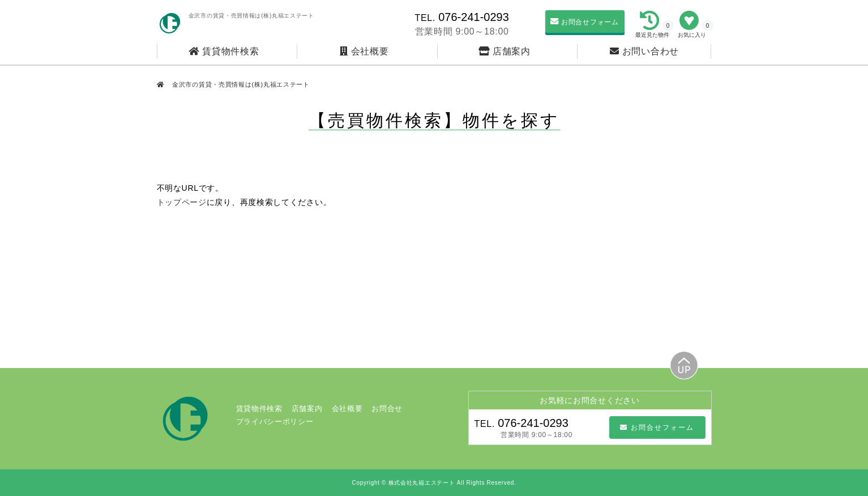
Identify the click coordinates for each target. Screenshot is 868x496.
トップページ (182, 202)
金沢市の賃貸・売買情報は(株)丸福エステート (240, 84)
